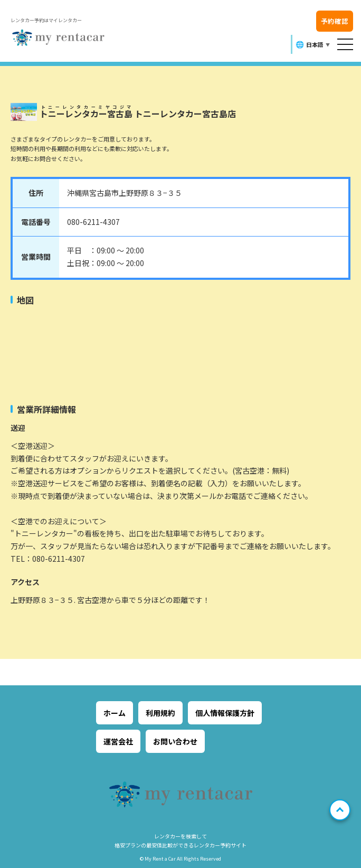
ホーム (115, 713)
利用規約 (160, 713)
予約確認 (335, 21)
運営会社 (118, 741)
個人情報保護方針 (225, 713)
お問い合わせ (175, 741)
